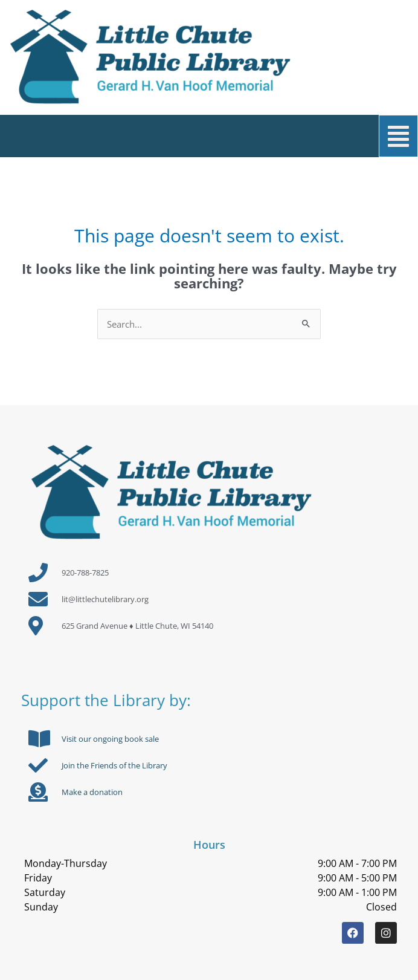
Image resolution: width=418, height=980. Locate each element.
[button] (217, 136)
